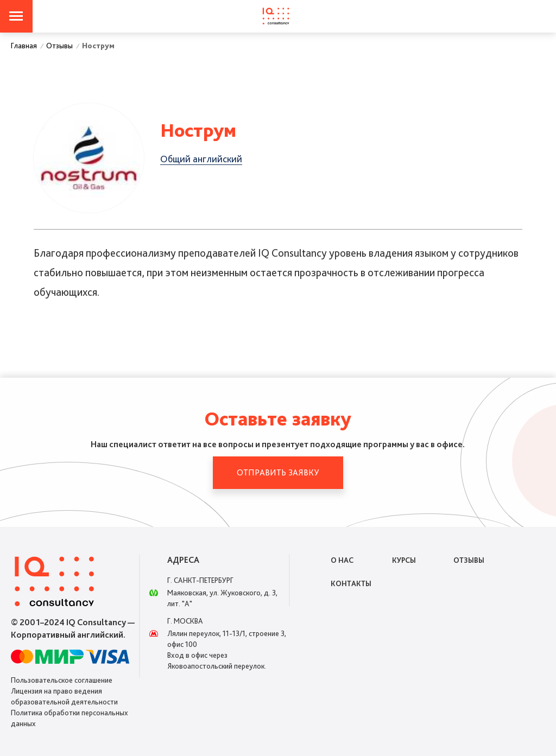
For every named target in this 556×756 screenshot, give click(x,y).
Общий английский (201, 159)
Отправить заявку (278, 472)
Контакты (351, 583)
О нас (342, 560)
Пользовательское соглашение (62, 680)
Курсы (404, 560)
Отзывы (469, 560)
